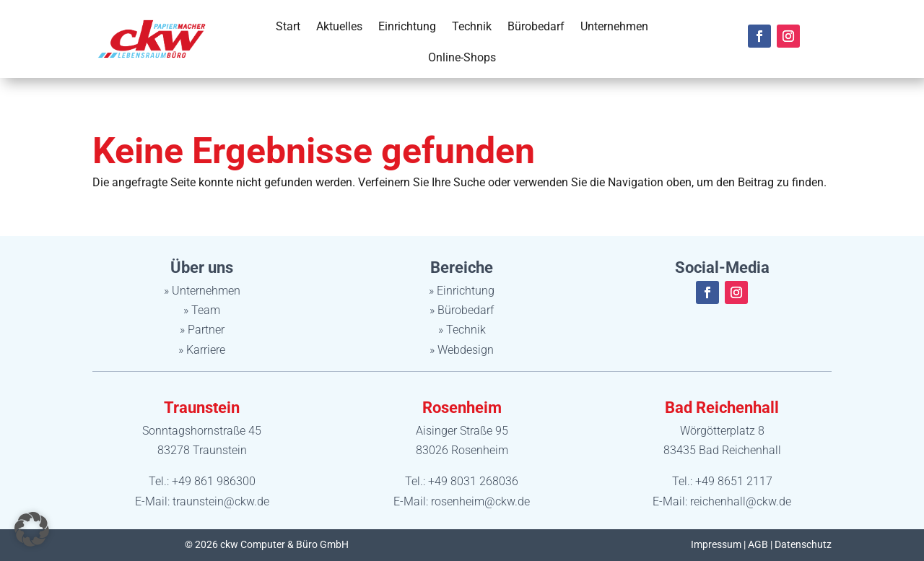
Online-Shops (462, 57)
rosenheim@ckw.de (480, 501)
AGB (758, 544)
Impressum (716, 544)
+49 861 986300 (214, 481)
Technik (472, 26)
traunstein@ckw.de (221, 501)
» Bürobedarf (462, 310)
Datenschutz (803, 544)
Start (288, 26)
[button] (32, 529)
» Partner (202, 330)
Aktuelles (339, 26)
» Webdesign (462, 350)
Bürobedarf (536, 26)
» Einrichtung (462, 291)
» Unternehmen (202, 291)
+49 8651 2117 (734, 481)
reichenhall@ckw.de (741, 501)
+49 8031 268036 (473, 481)
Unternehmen (614, 26)
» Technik (462, 330)
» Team (202, 310)
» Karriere (202, 350)
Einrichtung (407, 26)
